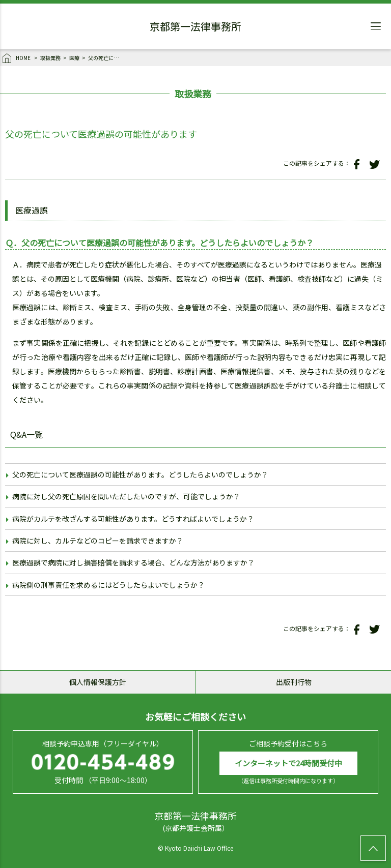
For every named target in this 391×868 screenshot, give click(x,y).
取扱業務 (50, 58)
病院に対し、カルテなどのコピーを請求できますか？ (98, 541)
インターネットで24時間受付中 (288, 763)
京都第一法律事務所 (195, 28)
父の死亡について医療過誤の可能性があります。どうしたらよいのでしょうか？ (140, 474)
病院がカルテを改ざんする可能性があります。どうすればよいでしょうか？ (133, 519)
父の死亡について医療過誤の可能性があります (106, 58)
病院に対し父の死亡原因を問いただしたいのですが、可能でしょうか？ (126, 496)
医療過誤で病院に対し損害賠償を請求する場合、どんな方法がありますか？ (133, 562)
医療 (74, 58)
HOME (17, 58)
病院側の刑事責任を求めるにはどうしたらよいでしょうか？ (108, 585)
